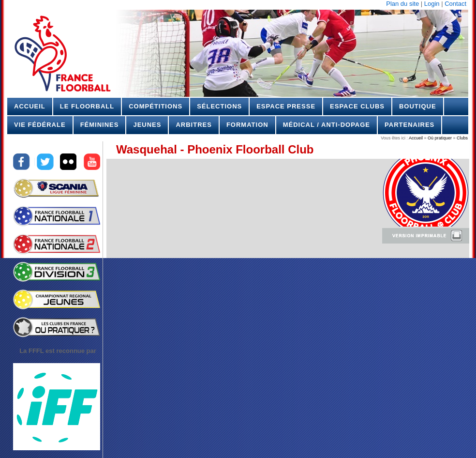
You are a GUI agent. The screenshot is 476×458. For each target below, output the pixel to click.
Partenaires (409, 125)
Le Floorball (87, 106)
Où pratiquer (440, 138)
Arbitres (193, 125)
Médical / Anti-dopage (327, 125)
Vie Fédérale (40, 125)
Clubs (461, 138)
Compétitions (156, 106)
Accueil (30, 106)
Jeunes (147, 125)
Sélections (219, 106)
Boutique (418, 106)
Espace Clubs (357, 106)
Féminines (100, 125)
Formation (247, 125)
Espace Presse (286, 106)
